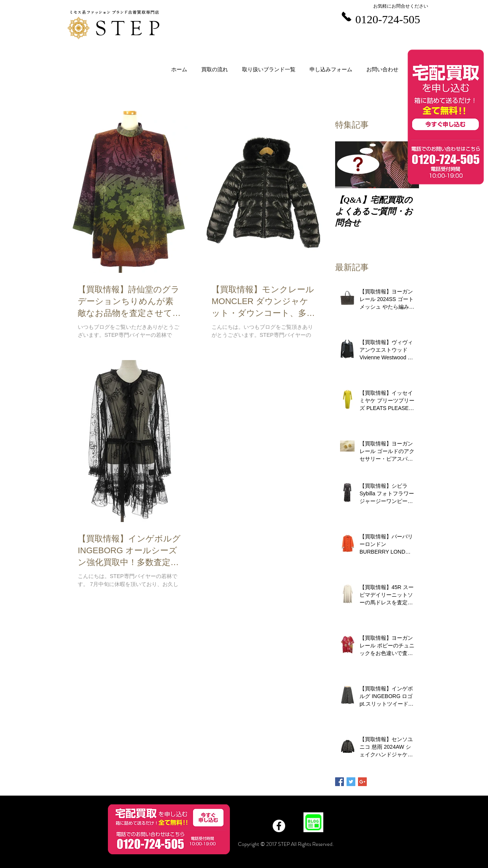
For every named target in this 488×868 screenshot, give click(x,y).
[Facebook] (279, 826)
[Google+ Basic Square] (362, 782)
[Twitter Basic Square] (351, 782)
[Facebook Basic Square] (340, 782)
